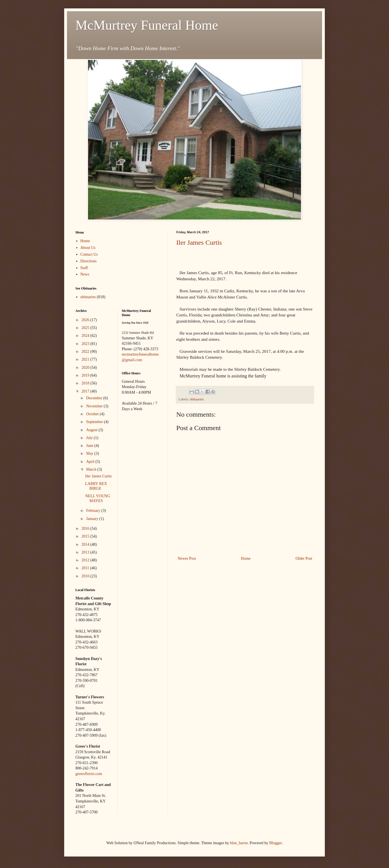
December (95, 398)
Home (246, 558)
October (93, 414)
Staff (84, 268)
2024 (86, 336)
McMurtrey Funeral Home (147, 25)
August (92, 430)
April (91, 462)
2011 (86, 568)
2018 (86, 383)
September (95, 422)
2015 (86, 536)
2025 (86, 328)
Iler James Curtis (199, 242)
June (90, 446)
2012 (86, 560)
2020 (86, 368)
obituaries (197, 399)
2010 (86, 576)
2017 (86, 391)
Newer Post (187, 558)
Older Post (304, 558)
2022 (86, 352)
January (93, 519)
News (85, 274)
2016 (86, 528)
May (90, 453)
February (94, 511)
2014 (86, 544)
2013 (86, 552)
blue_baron (239, 843)
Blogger (275, 843)
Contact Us (89, 254)
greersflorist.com (89, 774)
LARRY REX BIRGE (96, 486)
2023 (86, 344)
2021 (86, 359)
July (90, 438)
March (92, 469)
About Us (88, 248)
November (95, 406)
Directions (89, 261)
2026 (86, 320)
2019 (86, 375)
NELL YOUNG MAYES (98, 498)
